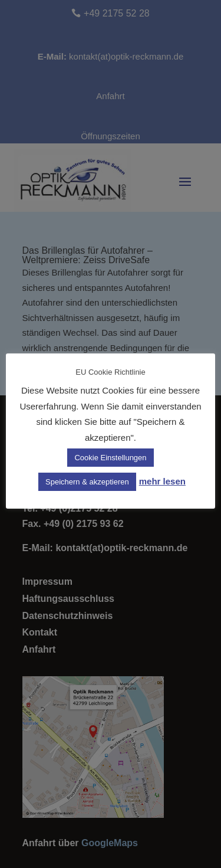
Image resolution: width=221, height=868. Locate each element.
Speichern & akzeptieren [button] (87, 482)
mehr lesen (162, 481)
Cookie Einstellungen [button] (110, 458)
